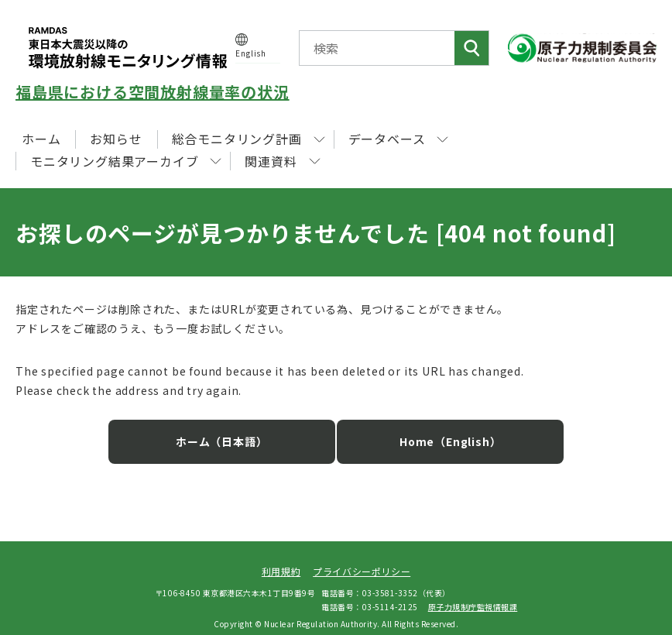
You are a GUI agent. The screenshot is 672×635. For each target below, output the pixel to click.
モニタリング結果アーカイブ (126, 161)
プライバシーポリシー (362, 560)
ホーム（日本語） (235, 431)
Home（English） (436, 431)
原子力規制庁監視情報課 (473, 595)
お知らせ (116, 139)
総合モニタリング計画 (249, 139)
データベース (399, 139)
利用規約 (281, 560)
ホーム (41, 139)
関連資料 (282, 161)
